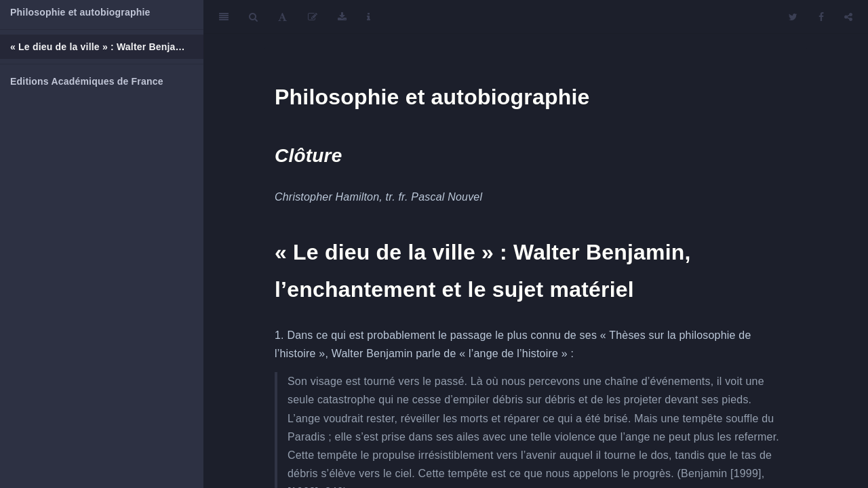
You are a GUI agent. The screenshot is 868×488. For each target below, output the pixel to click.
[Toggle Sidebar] (224, 17)
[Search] (253, 17)
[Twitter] (793, 17)
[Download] (342, 17)
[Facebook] (821, 17)
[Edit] (313, 17)
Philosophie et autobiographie (80, 12)
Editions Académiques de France (87, 81)
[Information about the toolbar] (369, 17)
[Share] (848, 17)
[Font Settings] (282, 17)
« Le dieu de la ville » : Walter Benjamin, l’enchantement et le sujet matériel (107, 47)
